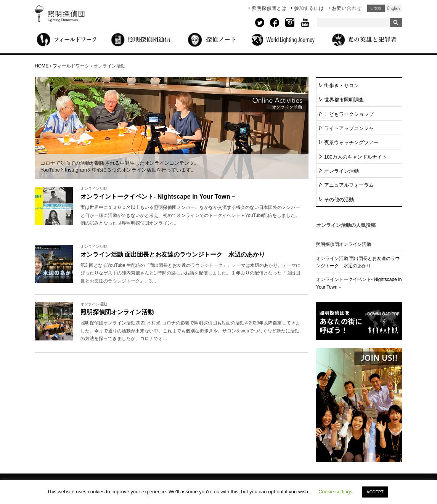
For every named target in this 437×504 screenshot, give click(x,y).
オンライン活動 (341, 171)
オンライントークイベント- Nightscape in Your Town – (158, 196)
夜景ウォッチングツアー (351, 142)
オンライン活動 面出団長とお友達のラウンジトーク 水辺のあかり (173, 254)
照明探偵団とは (269, 8)
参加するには (309, 8)
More (192, 215)
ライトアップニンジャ (349, 128)
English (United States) (394, 8)
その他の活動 (339, 200)
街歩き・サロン (341, 86)
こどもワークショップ (349, 114)
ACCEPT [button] (375, 492)
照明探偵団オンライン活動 (117, 312)
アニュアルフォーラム (349, 185)
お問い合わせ (347, 8)
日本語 (376, 8)
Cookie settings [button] (335, 492)
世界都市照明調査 (344, 100)
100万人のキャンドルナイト (356, 157)
